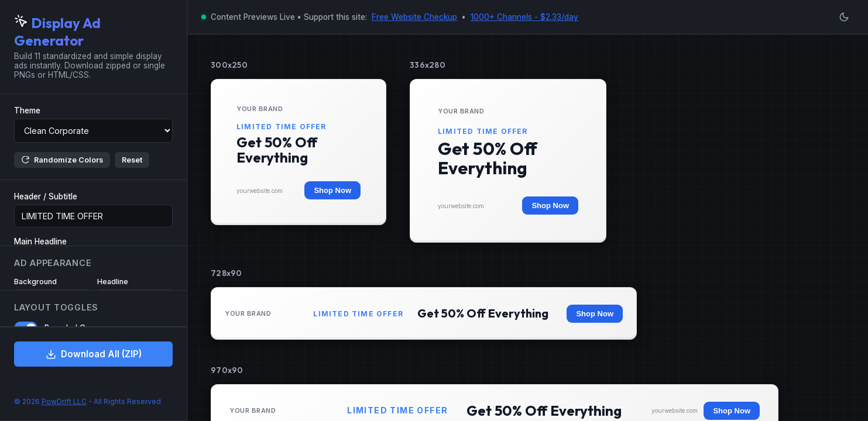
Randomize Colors (62, 160)
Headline (113, 282)
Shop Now (332, 190)
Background (35, 282)
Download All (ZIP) (94, 354)
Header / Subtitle (46, 196)
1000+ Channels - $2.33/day (524, 17)
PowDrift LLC (64, 401)
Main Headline (40, 241)
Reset (132, 160)
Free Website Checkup (414, 17)
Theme (27, 111)
